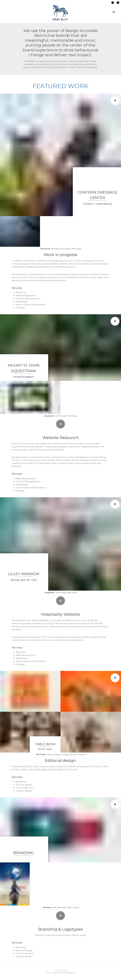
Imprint (49, 973)
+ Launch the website (61, 425)
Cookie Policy (58, 973)
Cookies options (69, 973)
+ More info (61, 916)
